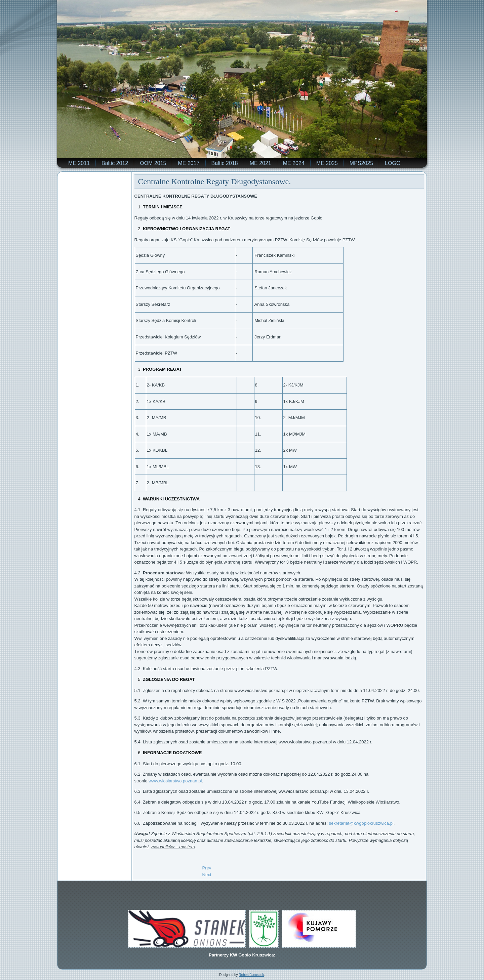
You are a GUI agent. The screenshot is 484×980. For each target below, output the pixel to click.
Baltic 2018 (225, 163)
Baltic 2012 (115, 163)
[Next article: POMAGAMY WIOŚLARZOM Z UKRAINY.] (207, 875)
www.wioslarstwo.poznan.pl (175, 781)
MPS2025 (361, 163)
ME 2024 (294, 163)
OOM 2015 (153, 163)
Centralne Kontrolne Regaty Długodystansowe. (215, 181)
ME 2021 (260, 163)
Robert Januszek (251, 975)
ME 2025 (327, 163)
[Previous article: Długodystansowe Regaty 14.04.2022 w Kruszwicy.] (207, 868)
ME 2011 (79, 163)
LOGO (393, 163)
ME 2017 (189, 163)
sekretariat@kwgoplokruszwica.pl (361, 823)
